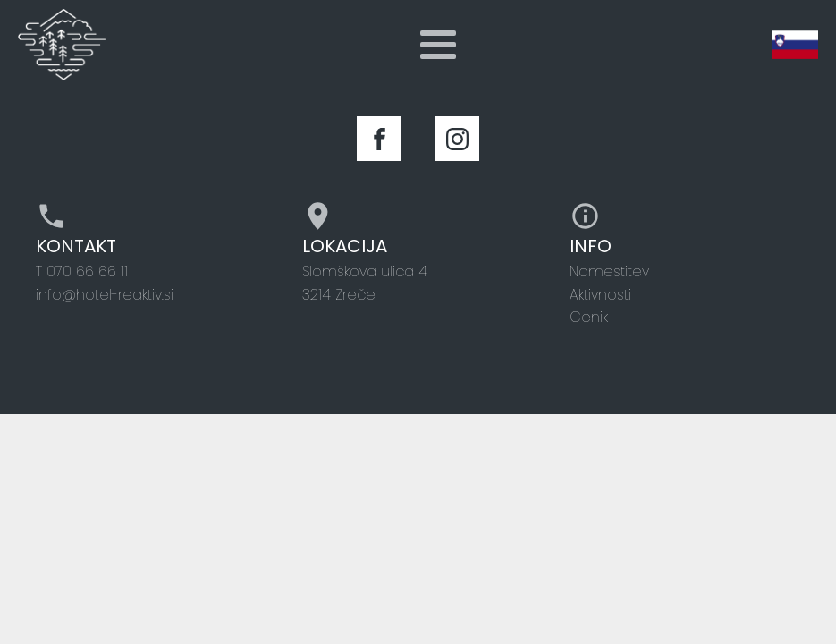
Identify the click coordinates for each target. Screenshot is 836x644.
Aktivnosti (600, 295)
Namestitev (609, 271)
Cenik (589, 317)
